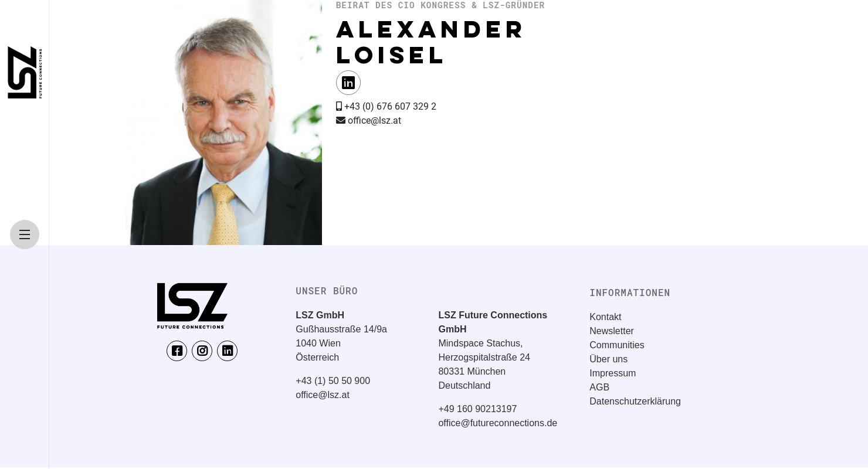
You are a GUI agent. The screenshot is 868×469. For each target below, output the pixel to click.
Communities (617, 345)
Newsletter (612, 331)
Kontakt (605, 317)
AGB (599, 387)
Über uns (608, 359)
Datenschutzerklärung (635, 401)
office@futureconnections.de (498, 423)
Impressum (613, 373)
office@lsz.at (323, 395)
